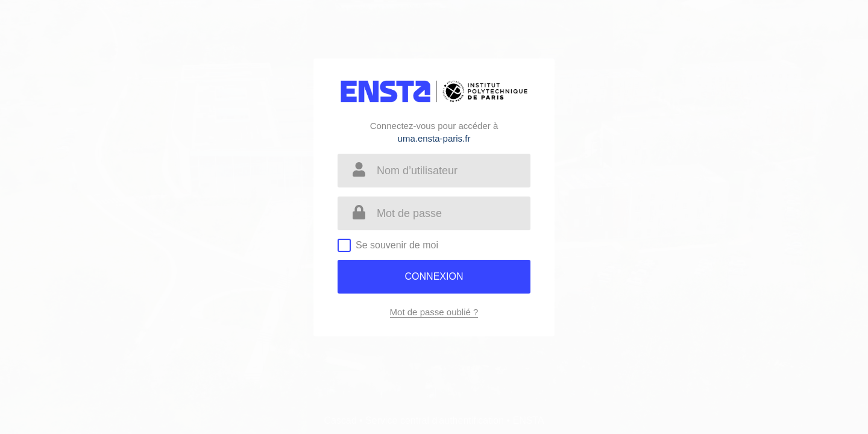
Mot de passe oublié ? (434, 312)
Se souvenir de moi (397, 245)
